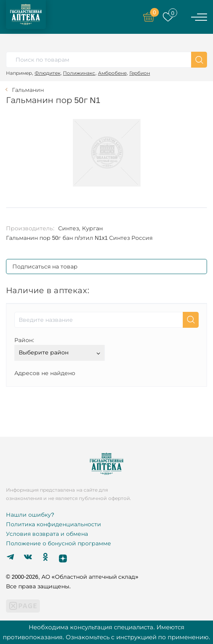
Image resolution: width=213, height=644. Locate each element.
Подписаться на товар (45, 267)
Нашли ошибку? (30, 515)
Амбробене (112, 73)
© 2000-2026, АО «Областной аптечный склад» (72, 577)
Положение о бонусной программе (59, 543)
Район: (24, 340)
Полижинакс (79, 73)
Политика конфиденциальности (54, 524)
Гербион (140, 73)
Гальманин (28, 90)
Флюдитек (48, 73)
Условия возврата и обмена (47, 534)
